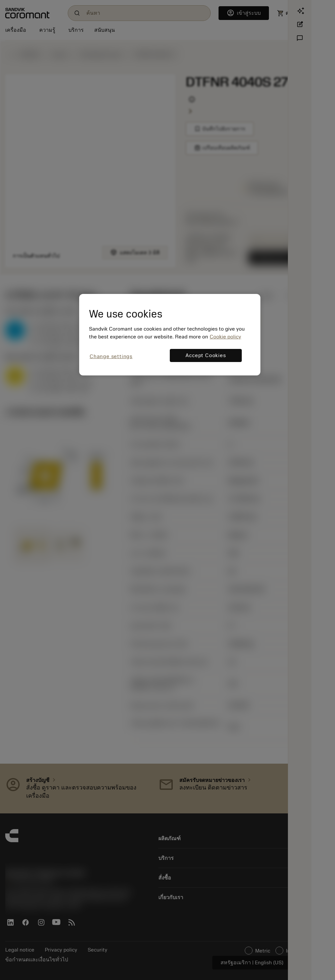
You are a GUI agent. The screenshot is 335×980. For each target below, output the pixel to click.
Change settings (111, 356)
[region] (170, 335)
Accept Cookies (206, 355)
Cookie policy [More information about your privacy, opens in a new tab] (225, 337)
